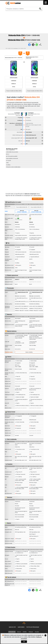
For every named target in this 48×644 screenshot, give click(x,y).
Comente (22, 108)
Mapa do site (12, 627)
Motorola (17, 222)
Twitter (33, 45)
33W (34, 144)
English (19, 632)
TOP (24, 624)
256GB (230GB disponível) (34, 135)
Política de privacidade (33, 627)
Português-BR (12, 632)
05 (28, 53)
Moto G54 (22, 211)
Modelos (14, 84)
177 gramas (14, 117)
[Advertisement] (24, 22)
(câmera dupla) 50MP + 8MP (34, 138)
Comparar (14, 81)
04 (20, 53)
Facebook (29, 45)
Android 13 (17, 279)
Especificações (14, 78)
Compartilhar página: (40, 45)
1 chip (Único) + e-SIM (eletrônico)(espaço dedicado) (14, 124)
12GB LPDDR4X (34, 132)
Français (31, 632)
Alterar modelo (8, 206)
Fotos (14, 87)
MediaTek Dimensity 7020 (23, 292)
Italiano (37, 632)
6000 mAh (34, 141)
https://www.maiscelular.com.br (14, 3)
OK (24, 642)
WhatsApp (37, 45)
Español (25, 632)
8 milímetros (14, 120)
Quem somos (21, 627)
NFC (14, 129)
